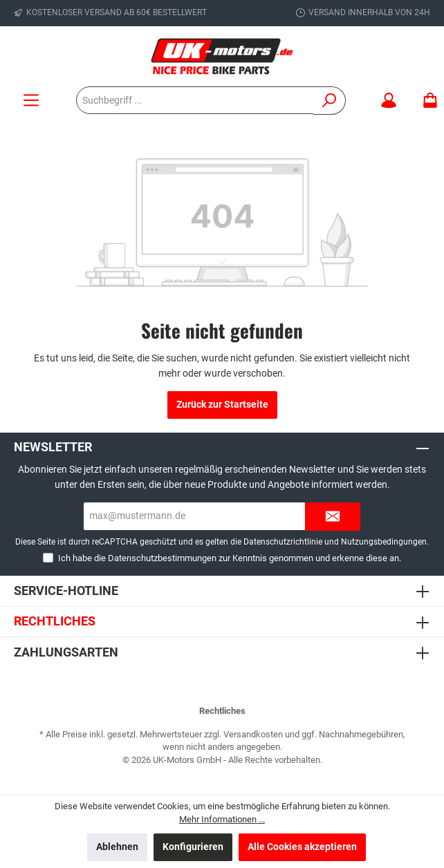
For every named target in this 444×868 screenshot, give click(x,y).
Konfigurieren (193, 847)
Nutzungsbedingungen (384, 542)
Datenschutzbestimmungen (162, 558)
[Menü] (31, 101)
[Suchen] (330, 101)
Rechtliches (55, 621)
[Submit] (333, 517)
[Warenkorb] (426, 101)
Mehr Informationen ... (222, 819)
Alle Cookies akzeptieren (302, 847)
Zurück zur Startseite (222, 405)
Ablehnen (117, 847)
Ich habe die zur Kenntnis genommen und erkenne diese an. (230, 558)
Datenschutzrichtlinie (283, 542)
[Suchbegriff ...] (195, 100)
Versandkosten (253, 734)
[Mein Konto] (389, 101)
